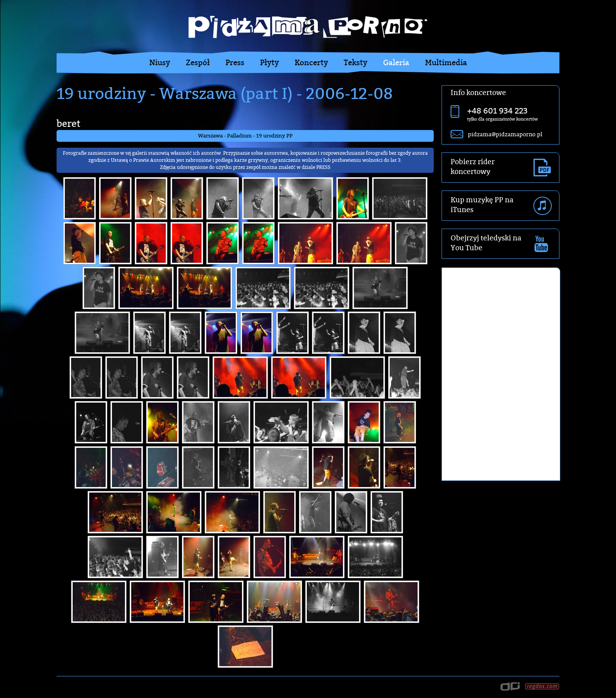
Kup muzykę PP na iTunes (482, 205)
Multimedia (446, 62)
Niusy (160, 62)
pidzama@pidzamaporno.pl (505, 134)
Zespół (198, 62)
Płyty (269, 62)
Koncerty (311, 62)
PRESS (323, 167)
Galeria (396, 62)
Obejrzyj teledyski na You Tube (486, 243)
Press (235, 62)
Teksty (356, 62)
